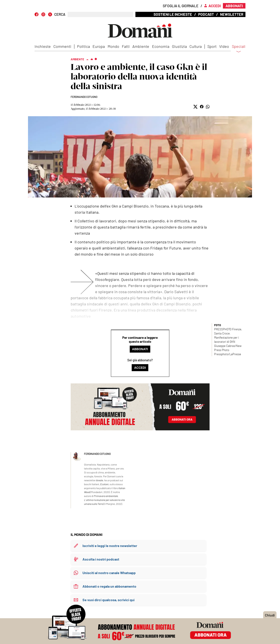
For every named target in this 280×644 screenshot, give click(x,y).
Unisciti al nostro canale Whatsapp (109, 573)
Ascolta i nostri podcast (101, 559)
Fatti (126, 46)
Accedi (140, 368)
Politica (83, 46)
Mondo (113, 46)
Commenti (62, 46)
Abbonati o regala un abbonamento (109, 586)
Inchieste (43, 46)
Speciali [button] (239, 49)
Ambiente (141, 46)
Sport (212, 46)
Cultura (196, 46)
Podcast (206, 14)
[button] (195, 107)
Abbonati (140, 349)
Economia (161, 46)
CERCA (60, 14)
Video (224, 46)
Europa (99, 46)
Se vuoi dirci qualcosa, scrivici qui (108, 600)
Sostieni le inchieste (173, 14)
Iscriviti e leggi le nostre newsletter (110, 546)
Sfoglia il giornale (181, 6)
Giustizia (179, 46)
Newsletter (232, 14)
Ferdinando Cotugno (84, 97)
